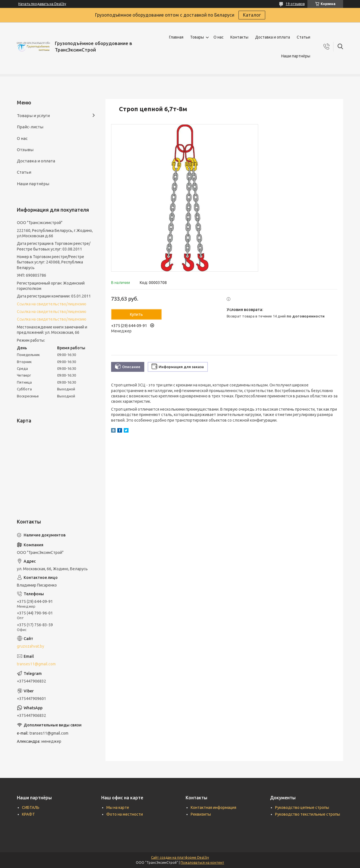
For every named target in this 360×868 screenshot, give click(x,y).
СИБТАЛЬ (31, 807)
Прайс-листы (30, 127)
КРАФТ (28, 814)
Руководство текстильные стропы (308, 814)
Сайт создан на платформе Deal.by (180, 857)
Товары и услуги (33, 116)
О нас (219, 37)
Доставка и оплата (273, 37)
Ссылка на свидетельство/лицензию (52, 304)
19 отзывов (295, 4)
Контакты (239, 37)
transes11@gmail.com (36, 664)
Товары (197, 37)
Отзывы (25, 150)
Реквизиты (201, 814)
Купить (136, 314)
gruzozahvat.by (31, 646)
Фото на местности (125, 814)
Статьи (303, 37)
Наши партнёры (296, 56)
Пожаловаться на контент (202, 863)
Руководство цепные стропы (302, 807)
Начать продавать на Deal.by (42, 4)
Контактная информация (213, 807)
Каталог (252, 15)
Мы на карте (118, 807)
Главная (176, 37)
